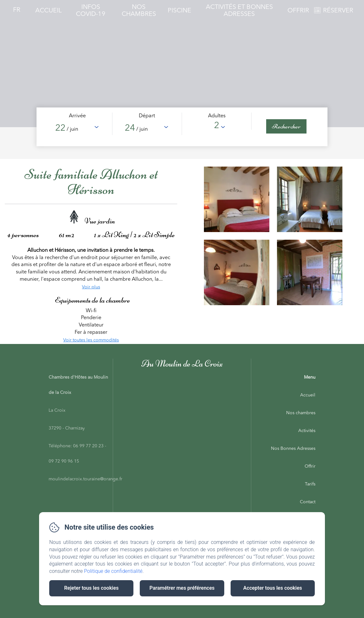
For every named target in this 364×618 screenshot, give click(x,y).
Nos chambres (301, 413)
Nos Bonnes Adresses (293, 449)
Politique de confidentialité (113, 571)
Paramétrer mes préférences (182, 588)
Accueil (48, 11)
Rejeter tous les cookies (91, 588)
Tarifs (310, 484)
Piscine (179, 11)
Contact (308, 502)
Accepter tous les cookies (273, 588)
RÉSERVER (338, 11)
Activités (307, 431)
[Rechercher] (286, 126)
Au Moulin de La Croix (182, 364)
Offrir (298, 11)
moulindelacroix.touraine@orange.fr (85, 479)
